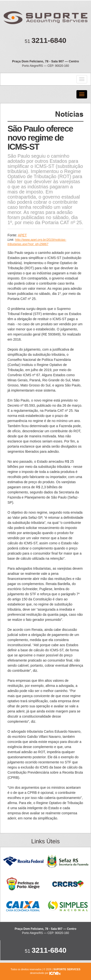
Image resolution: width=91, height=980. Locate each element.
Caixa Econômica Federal (23, 906)
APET (22, 235)
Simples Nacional (68, 906)
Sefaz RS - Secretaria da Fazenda (68, 861)
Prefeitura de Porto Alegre (23, 884)
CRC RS (68, 884)
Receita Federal (23, 861)
